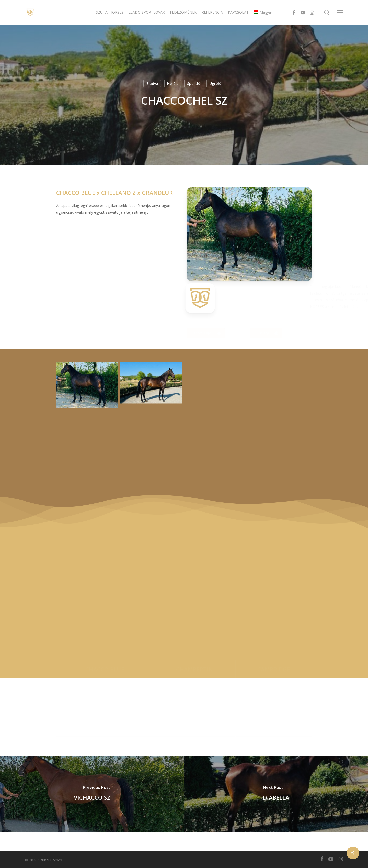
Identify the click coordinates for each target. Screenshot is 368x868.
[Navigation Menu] (340, 12)
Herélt (173, 84)
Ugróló (215, 84)
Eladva (152, 84)
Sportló (194, 84)
